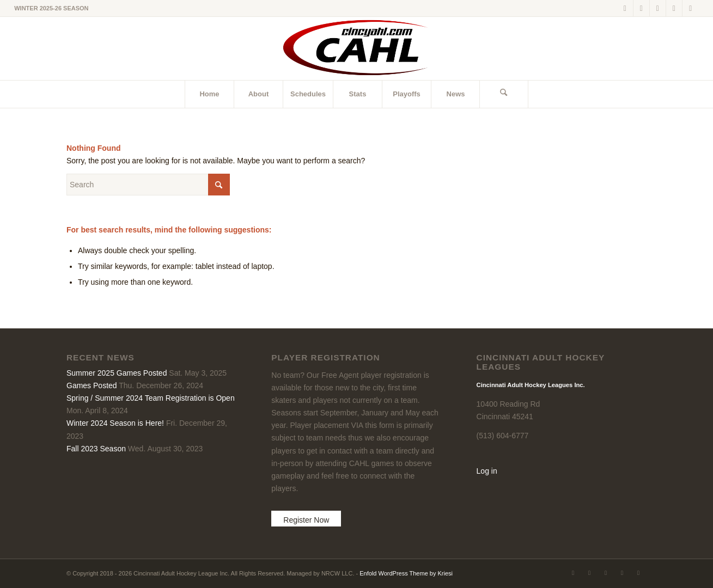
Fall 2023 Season (96, 449)
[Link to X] (625, 8)
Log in (487, 471)
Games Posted (92, 385)
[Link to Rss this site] (691, 8)
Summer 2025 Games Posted (117, 373)
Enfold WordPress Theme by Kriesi (406, 573)
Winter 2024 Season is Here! (115, 423)
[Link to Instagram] (674, 8)
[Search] (504, 94)
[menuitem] (209, 94)
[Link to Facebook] (641, 8)
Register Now (306, 520)
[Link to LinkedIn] (658, 8)
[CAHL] (356, 48)
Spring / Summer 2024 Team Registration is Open (151, 398)
